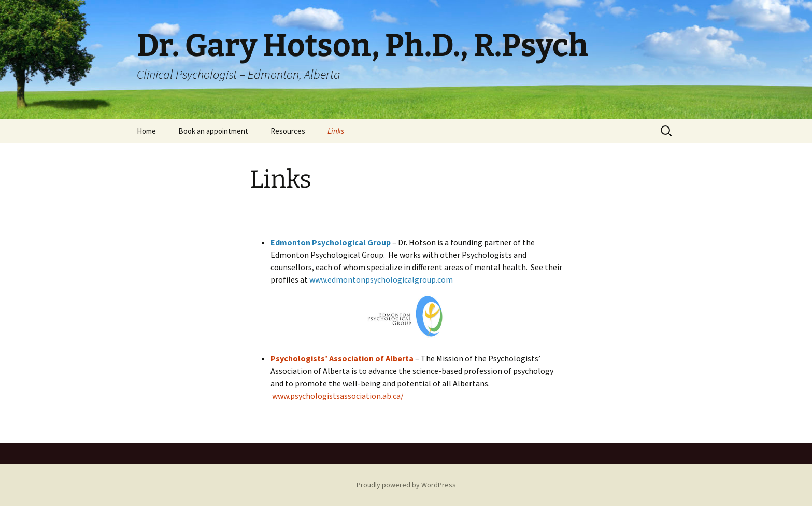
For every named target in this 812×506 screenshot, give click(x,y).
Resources (288, 131)
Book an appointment (213, 131)
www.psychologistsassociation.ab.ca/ (338, 396)
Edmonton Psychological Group (331, 242)
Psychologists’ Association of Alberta (342, 358)
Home (146, 131)
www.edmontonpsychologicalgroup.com (381, 279)
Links (336, 131)
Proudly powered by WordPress (406, 485)
